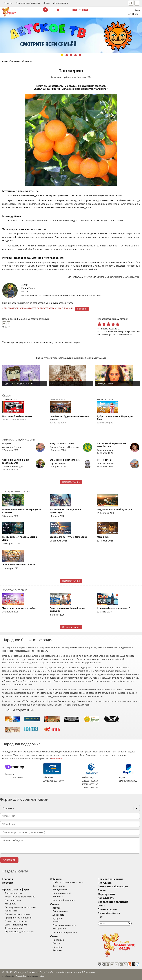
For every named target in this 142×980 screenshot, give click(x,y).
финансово (57, 759)
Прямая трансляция (110, 879)
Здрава (56, 908)
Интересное (59, 929)
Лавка (47, 3)
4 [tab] (76, 55)
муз (86, 10)
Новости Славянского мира (20, 897)
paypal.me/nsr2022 (128, 781)
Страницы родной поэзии (19, 932)
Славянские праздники (18, 914)
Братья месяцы (13, 900)
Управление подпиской (113, 902)
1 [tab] (62, 55)
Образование (60, 911)
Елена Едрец (28, 288)
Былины (57, 950)
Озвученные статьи (16, 921)
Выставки (58, 897)
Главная (8, 3)
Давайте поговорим (16, 925)
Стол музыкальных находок (20, 907)
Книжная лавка (13, 928)
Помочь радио (107, 909)
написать (82, 309)
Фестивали (59, 886)
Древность (58, 915)
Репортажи (11, 911)
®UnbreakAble (32, 976)
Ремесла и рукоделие (64, 925)
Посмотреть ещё (71, 482)
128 (75, 10)
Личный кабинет (109, 913)
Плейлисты (105, 883)
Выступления (60, 890)
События (56, 879)
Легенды (57, 947)
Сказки (56, 943)
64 (80, 10)
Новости (8, 883)
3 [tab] (71, 55)
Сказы (54, 936)
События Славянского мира (68, 883)
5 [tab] (80, 55)
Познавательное (62, 893)
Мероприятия (60, 3)
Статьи (55, 904)
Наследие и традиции (65, 932)
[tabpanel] (71, 35)
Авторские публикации (28, 3)
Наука (56, 922)
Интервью (10, 904)
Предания (58, 940)
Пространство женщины (18, 918)
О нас (101, 906)
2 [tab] (67, 55)
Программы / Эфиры (16, 890)
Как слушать (106, 898)
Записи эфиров (13, 893)
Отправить (9, 860)
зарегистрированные (130, 332)
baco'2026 (8, 976)
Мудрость (58, 918)
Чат (129, 14)
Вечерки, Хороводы (64, 900)
